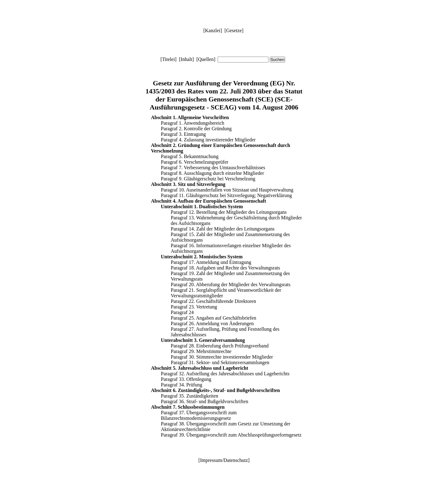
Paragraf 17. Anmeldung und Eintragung (211, 262)
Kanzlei (213, 30)
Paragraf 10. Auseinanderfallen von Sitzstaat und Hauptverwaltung (227, 190)
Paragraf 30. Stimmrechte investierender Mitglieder (222, 357)
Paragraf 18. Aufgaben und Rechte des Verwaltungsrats (226, 268)
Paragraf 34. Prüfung (182, 385)
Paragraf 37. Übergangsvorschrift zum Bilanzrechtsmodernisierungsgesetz (199, 415)
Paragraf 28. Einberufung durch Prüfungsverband (220, 346)
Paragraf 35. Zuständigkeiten (190, 396)
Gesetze (234, 30)
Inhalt (187, 59)
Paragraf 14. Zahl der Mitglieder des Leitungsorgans (223, 229)
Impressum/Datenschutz (224, 460)
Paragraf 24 (182, 312)
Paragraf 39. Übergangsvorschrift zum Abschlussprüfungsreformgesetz (231, 435)
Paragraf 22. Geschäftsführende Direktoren (213, 301)
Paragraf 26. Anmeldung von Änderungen (212, 323)
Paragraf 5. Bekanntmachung (190, 156)
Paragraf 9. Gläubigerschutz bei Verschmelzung (208, 179)
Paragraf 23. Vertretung (194, 307)
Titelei (169, 59)
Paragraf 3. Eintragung (183, 134)
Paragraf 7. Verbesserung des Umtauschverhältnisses (213, 168)
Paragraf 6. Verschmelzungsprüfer (195, 162)
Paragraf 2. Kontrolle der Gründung (196, 129)
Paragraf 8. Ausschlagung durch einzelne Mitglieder (213, 173)
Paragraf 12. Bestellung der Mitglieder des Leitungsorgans (229, 212)
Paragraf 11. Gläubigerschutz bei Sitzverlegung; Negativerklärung (226, 195)
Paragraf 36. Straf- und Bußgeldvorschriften (205, 401)
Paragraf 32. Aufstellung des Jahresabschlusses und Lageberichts (225, 374)
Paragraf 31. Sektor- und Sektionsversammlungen (220, 362)
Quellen (206, 59)
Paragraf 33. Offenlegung (186, 379)
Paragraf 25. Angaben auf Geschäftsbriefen (214, 318)
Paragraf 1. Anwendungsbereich (193, 123)
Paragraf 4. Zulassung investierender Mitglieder (208, 140)
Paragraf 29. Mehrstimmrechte (201, 351)
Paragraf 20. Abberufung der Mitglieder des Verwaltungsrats (231, 284)
